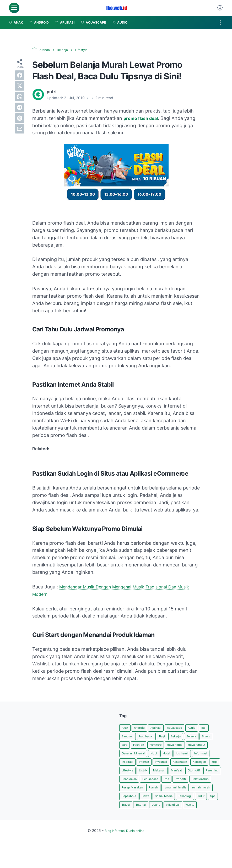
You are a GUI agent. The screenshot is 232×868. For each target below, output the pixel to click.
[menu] (14, 8)
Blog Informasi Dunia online (125, 857)
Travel (203, 822)
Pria (176, 794)
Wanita (185, 831)
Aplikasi (162, 728)
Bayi (171, 737)
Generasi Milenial (164, 756)
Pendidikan (131, 794)
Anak (126, 728)
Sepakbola (192, 812)
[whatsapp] (20, 96)
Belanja (205, 737)
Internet (191, 766)
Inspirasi (171, 766)
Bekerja (187, 737)
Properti (192, 794)
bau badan (152, 737)
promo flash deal (142, 118)
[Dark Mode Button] (220, 8)
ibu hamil (129, 766)
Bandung (129, 737)
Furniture (177, 747)
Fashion (157, 747)
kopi (172, 775)
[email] (20, 129)
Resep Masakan (162, 803)
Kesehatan (131, 775)
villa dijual (165, 831)
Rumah (187, 803)
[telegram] (20, 107)
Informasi (150, 766)
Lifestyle (188, 775)
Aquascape (184, 728)
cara (141, 747)
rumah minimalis (135, 812)
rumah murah (166, 812)
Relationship (132, 803)
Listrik (206, 775)
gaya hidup (200, 747)
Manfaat (150, 784)
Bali (218, 728)
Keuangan (154, 775)
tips (189, 822)
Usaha (145, 831)
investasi (211, 766)
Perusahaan (157, 794)
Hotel (202, 756)
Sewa (212, 812)
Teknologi (157, 822)
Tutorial (128, 831)
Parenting (192, 784)
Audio (204, 728)
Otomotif (171, 784)
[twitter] (20, 86)
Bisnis (126, 747)
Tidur (176, 822)
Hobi (188, 756)
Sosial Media (132, 822)
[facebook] (20, 75)
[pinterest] (20, 118)
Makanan (130, 784)
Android (143, 728)
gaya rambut (133, 756)
